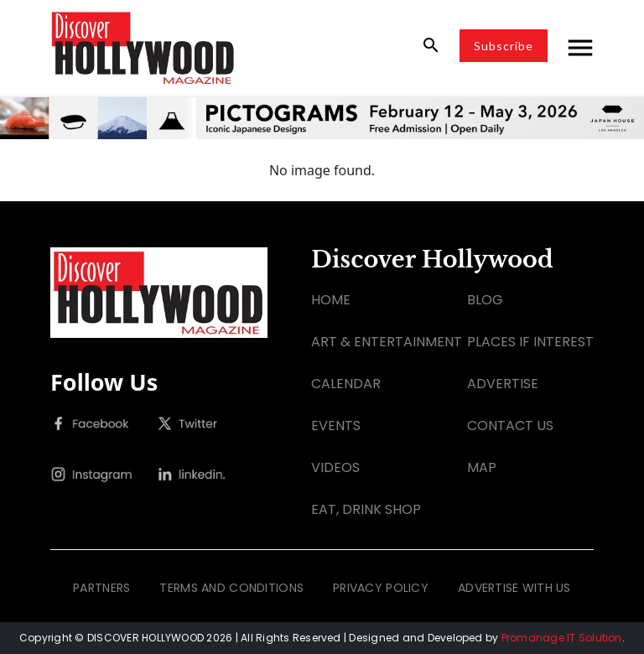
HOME (331, 300)
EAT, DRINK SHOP (366, 509)
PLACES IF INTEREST (530, 342)
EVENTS (336, 426)
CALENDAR (346, 384)
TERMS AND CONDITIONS (231, 588)
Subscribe (504, 46)
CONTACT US (510, 426)
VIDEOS (335, 467)
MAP (482, 467)
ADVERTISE (503, 384)
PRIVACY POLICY (381, 588)
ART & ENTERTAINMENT (387, 342)
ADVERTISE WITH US (514, 588)
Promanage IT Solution (562, 638)
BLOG (485, 300)
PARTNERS (101, 588)
